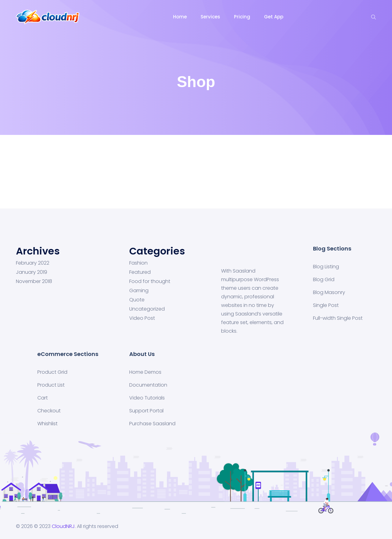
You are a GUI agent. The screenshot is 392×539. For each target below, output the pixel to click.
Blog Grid (324, 279)
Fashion (138, 263)
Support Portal (146, 411)
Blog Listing (326, 267)
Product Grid (52, 372)
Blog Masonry (329, 292)
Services (210, 17)
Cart (43, 398)
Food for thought (150, 281)
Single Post (326, 305)
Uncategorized (147, 309)
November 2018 (34, 281)
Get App (274, 17)
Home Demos (145, 372)
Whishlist (47, 424)
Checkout (49, 411)
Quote (137, 300)
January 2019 (32, 272)
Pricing (242, 17)
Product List (51, 385)
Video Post (142, 318)
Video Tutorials (147, 398)
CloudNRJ (63, 526)
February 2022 (33, 263)
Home (180, 17)
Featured (140, 272)
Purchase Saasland (152, 424)
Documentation (148, 385)
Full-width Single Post (338, 318)
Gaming (139, 291)
